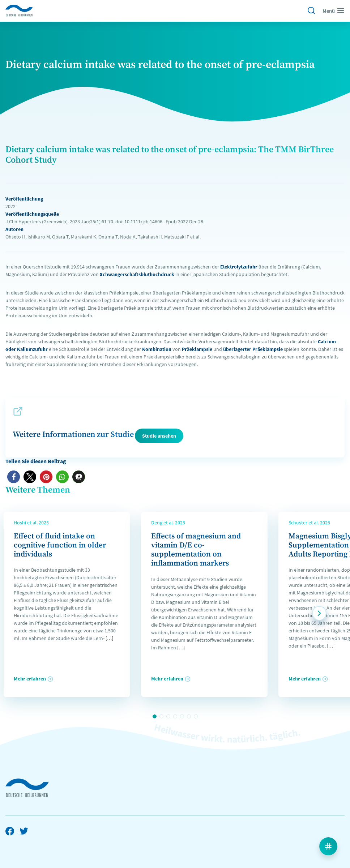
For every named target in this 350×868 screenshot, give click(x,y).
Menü (334, 10)
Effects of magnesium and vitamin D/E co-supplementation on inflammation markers (196, 550)
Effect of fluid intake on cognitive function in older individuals (60, 545)
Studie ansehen (159, 436)
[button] (14, 477)
